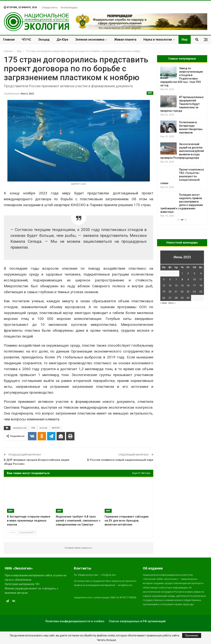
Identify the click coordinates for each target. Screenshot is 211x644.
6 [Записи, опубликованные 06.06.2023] (170, 279)
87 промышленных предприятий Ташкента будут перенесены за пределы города (182, 104)
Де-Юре (62, 40)
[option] (182, 142)
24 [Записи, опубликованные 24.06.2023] (194, 292)
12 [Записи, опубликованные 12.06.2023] (164, 285)
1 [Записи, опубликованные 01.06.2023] (182, 273)
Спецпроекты (50, 7)
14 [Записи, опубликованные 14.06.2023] (176, 285)
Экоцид (44, 40)
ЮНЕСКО (56, 428)
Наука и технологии (158, 40)
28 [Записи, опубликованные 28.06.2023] (176, 298)
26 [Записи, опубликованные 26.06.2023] (164, 298)
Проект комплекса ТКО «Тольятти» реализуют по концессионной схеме (182, 176)
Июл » (172, 303)
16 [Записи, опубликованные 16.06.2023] (188, 285)
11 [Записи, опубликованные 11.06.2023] (201, 279)
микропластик (20, 428)
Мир (185, 40)
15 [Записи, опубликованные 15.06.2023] (182, 285)
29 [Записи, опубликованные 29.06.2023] (182, 298)
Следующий (27, 533)
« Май (164, 303)
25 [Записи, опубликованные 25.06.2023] (201, 292)
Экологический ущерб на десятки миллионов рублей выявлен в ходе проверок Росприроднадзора (182, 151)
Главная (9, 40)
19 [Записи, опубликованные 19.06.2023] (164, 292)
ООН (33, 428)
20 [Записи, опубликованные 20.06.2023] (170, 292)
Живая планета (125, 40)
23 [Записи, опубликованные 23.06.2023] (188, 292)
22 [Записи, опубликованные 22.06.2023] (182, 292)
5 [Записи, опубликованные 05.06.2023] (164, 279)
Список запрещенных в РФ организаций (137, 621)
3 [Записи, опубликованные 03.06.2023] (194, 273)
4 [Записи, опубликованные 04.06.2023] (201, 273)
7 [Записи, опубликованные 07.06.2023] (176, 279)
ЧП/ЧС (26, 40)
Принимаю (192, 635)
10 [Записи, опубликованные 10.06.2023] (194, 279)
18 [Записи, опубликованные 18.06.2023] (201, 285)
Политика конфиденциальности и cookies (75, 621)
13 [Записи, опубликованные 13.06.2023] (170, 285)
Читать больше (106, 640)
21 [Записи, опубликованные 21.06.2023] (176, 292)
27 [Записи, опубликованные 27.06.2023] (170, 298)
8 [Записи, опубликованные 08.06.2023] (182, 279)
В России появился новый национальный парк (120, 460)
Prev (12, 533)
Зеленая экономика (90, 40)
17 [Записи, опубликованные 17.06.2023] (194, 285)
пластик (43, 428)
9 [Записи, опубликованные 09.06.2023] (188, 279)
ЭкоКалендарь (69, 7)
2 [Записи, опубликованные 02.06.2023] (188, 273)
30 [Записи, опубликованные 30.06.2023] (188, 298)
